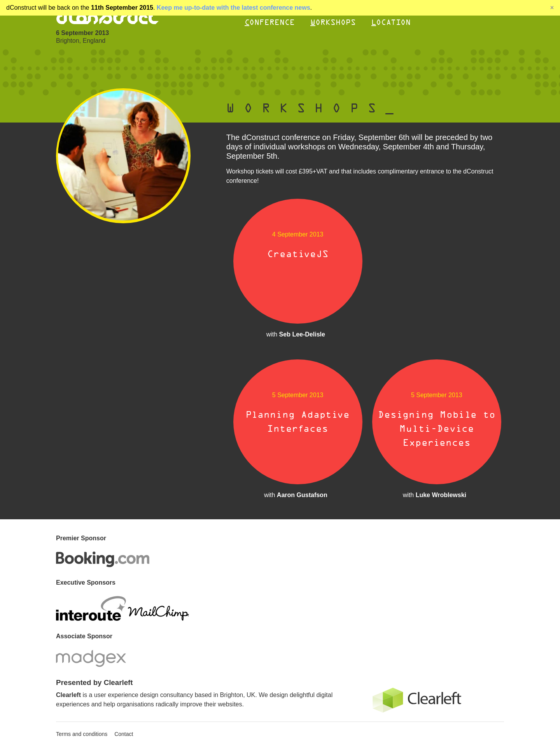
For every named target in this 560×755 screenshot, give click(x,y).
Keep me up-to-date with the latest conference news (234, 8)
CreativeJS (298, 254)
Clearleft (68, 695)
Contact (124, 734)
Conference (270, 22)
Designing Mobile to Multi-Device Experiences (437, 429)
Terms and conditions (82, 734)
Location (391, 22)
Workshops (333, 22)
